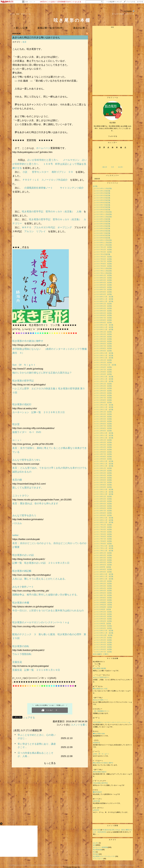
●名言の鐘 (96, 801)
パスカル (17, 523)
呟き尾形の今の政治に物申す (29, 341)
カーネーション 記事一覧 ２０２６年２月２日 (39, 412)
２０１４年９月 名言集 (103, 459)
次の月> (121, 167)
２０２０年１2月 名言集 (104, 635)
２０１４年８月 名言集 (103, 457)
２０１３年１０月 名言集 (104, 433)
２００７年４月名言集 (103, 254)
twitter (16, 535)
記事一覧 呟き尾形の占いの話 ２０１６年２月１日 (41, 563)
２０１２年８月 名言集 (103, 400)
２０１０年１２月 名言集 (104, 358)
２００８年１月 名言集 (103, 275)
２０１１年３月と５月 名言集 (106, 365)
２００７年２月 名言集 (103, 250)
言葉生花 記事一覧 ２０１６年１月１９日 (36, 670)
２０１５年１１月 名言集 (104, 492)
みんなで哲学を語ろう (24, 515)
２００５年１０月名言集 (103, 212)
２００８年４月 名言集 (103, 283)
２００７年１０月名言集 (103, 268)
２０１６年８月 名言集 (103, 513)
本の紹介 (96, 854)
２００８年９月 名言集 (103, 294)
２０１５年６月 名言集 (103, 480)
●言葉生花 (96, 743)
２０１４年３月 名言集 (103, 445)
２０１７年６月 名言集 (103, 536)
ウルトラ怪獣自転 (22, 654)
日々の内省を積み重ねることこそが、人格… (35, 755)
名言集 (95, 186)
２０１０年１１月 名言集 (104, 355)
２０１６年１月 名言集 (103, 497)
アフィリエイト (98, 859)
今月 (112, 167)
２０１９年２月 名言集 (103, 584)
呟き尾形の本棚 (21, 603)
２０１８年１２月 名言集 (104, 579)
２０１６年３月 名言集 (103, 501)
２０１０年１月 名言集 (103, 332)
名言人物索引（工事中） (101, 654)
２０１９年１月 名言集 (103, 581)
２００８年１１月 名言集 (104, 299)
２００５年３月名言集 (103, 195)
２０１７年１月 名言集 (103, 525)
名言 (24, 42)
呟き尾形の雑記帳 (22, 571)
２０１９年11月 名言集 (104, 605)
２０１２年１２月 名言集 (104, 410)
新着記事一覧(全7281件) (50, 28)
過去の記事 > (80, 28)
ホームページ (43, 148)
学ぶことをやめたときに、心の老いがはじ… (37, 737)
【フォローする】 (118, 14)
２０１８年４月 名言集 (103, 560)
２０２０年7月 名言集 (103, 624)
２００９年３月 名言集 (103, 308)
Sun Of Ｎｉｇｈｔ (24, 365)
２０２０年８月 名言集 (103, 626)
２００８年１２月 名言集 (104, 301)
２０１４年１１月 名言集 (104, 464)
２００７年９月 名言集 (103, 266)
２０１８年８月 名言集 (103, 569)
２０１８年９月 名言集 (103, 572)
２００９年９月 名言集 (103, 323)
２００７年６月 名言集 (103, 259)
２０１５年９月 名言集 (103, 487)
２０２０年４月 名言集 (103, 616)
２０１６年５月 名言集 (103, 506)
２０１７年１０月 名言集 (104, 546)
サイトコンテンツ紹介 (73, 188)
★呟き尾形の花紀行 (100, 772)
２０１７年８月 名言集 (103, 541)
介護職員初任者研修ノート (40, 188)
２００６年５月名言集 (103, 228)
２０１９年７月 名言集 (103, 595)
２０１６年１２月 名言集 (104, 522)
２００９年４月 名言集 (103, 311)
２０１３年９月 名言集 (103, 431)
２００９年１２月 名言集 (104, 330)
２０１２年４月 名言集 (103, 391)
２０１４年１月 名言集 (103, 440)
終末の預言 (97, 830)
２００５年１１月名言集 (103, 214)
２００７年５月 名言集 (103, 257)
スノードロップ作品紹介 (56, 180)
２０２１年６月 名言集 (103, 649)
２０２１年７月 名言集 (103, 652)
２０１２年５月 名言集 (103, 393)
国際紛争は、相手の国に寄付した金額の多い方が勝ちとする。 (46, 595)
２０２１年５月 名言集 (103, 647)
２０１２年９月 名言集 (103, 402)
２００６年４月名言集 (103, 226)
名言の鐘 (17, 480)
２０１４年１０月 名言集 (104, 461)
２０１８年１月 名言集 (103, 553)
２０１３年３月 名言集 (103, 417)
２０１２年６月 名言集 (103, 395)
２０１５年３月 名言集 (103, 473)
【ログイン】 (130, 14)
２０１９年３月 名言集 (103, 586)
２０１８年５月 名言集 (103, 562)
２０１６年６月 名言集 (103, 508)
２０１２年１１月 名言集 (104, 407)
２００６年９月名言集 (103, 238)
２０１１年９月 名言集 (103, 374)
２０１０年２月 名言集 (103, 334)
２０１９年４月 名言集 (103, 588)
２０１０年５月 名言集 (103, 341)
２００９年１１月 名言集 (104, 327)
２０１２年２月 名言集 (103, 386)
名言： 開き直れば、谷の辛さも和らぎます (35, 503)
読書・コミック (30, 2)
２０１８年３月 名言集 (103, 558)
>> (114, 2)
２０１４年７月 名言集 (103, 454)
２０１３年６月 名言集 (103, 424)
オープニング (65, 227)
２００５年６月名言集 (103, 203)
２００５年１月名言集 (103, 191)
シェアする (29, 718)
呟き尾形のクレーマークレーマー (104, 856)
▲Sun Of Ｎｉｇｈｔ (101, 754)
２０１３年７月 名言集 (103, 426)
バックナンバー (113, 175)
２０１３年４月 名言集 (103, 419)
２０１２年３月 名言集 (103, 388)
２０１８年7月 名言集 (103, 567)
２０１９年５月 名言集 (103, 591)
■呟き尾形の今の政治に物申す (104, 763)
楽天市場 (140, 2)
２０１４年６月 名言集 (103, 452)
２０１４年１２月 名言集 (104, 466)
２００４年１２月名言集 (103, 188)
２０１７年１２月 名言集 (104, 551)
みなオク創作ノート (23, 587)
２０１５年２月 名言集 (103, 471)
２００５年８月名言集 (103, 207)
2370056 (128, 11)
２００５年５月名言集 (103, 200)
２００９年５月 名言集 (103, 313)
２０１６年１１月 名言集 (104, 520)
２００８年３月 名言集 (103, 280)
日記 (18, 14)
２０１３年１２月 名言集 (104, 438)
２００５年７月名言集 (103, 205)
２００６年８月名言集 (103, 235)
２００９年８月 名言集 (103, 320)
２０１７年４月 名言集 (103, 532)
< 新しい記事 (21, 28)
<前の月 (105, 167)
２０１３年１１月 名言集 (104, 435)
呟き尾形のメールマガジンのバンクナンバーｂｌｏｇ (41, 622)
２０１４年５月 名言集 (103, 450)
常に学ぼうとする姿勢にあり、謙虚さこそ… (37, 746)
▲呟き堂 (96, 810)
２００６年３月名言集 (103, 224)
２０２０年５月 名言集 (103, 619)
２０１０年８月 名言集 (103, 348)
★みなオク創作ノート (100, 700)
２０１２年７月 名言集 (103, 398)
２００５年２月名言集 (103, 193)
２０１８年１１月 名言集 (104, 576)
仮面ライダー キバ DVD (27, 432)
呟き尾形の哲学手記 (33, 212)
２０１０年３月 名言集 (103, 337)
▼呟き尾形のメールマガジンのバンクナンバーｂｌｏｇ (112, 722)
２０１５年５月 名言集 (103, 478)
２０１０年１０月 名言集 (104, 353)
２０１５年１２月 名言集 (104, 494)
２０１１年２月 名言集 (103, 362)
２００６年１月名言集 (103, 219)
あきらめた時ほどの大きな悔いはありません (36, 37)
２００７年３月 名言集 (103, 252)
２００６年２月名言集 (103, 221)
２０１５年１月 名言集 (103, 468)
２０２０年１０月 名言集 (104, 631)
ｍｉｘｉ (17, 440)
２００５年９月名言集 (103, 210)
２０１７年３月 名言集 (103, 529)
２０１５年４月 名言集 (103, 475)
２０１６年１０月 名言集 (104, 518)
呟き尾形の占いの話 (23, 555)
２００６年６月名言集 (103, 231)
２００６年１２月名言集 (103, 245)
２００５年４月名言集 (103, 198)
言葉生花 (17, 662)
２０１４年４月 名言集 (103, 447)
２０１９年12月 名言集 (104, 607)
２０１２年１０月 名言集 (104, 405)
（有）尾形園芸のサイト (101, 711)
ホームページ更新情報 (100, 847)
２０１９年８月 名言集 (103, 598)
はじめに (96, 843)
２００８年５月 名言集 (103, 285)
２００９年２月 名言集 (103, 306)
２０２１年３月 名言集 (103, 642)
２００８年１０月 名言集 (104, 297)
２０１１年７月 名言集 (103, 370)
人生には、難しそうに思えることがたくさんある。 (40, 579)
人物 (79, 212)
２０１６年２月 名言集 (103, 499)
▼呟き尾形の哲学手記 (100, 783)
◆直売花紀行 (97, 792)
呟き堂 (16, 424)
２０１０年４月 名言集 (103, 339)
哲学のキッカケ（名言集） (60, 212)
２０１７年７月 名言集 (103, 539)
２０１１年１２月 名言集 (104, 381)
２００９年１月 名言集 (103, 304)
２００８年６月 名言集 (103, 287)
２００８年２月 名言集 (103, 278)
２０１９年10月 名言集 (104, 602)
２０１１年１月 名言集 (103, 360)
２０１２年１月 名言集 (103, 384)
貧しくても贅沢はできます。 (28, 488)
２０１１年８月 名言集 (103, 372)
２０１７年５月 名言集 (103, 534)
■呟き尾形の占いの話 (100, 689)
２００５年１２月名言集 (103, 217)
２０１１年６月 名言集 (103, 367)
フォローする (113, 136)
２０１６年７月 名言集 (103, 511)
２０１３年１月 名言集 (103, 412)
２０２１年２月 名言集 (103, 640)
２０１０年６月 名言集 (103, 344)
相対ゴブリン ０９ (64, 172)
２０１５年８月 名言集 (103, 485)
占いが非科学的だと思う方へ (44, 160)
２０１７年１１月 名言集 (104, 548)
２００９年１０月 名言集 (104, 325)
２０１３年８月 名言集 (103, 428)
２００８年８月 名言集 (103, 292)
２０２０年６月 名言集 (103, 621)
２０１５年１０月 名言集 (104, 490)
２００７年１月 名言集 (103, 247)
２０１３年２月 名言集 (103, 414)
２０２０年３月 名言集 (103, 614)
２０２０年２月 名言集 (103, 612)
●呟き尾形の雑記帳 (99, 668)
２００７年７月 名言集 (103, 261)
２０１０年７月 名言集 (103, 346)
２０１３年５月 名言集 (103, 421)
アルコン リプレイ (35, 231)
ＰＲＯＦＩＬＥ (31, 180)
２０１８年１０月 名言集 (104, 574)
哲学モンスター (41, 172)
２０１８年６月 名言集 (103, 565)
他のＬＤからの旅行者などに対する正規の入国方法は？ (42, 373)
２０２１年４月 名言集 (103, 645)
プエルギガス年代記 (44, 227)
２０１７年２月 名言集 (103, 527)
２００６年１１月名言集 (103, 243)
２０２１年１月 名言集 (103, 638)
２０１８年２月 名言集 (103, 555)
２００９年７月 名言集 (103, 318)
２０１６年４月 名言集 (103, 504)
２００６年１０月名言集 (103, 240)
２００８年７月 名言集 (103, 290)
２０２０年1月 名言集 (103, 609)
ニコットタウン (21, 496)
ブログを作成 (131, 2)
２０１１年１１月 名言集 (104, 379)
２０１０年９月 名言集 (103, 351)
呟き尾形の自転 (21, 646)
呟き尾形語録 (97, 850)
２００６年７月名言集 (103, 233)
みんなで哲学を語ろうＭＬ (27, 460)
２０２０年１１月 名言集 (104, 633)
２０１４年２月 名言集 (103, 442)
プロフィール (26, 14)
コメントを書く (79, 725)
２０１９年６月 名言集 (103, 593)
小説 (26, 172)
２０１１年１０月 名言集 (104, 377)
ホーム (12, 14)
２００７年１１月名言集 (103, 271)
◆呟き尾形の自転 (99, 734)
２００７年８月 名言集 (103, 264)
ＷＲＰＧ (27, 227)
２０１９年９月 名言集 (103, 600)
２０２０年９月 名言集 (103, 628)
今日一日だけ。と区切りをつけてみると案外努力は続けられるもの (48, 610)
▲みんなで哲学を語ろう (101, 677)
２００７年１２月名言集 (103, 273)
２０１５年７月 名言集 (103, 482)
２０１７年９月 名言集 (103, 544)
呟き (94, 852)
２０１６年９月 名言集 (103, 515)
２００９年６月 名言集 (103, 315)
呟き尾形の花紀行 (23, 404)
